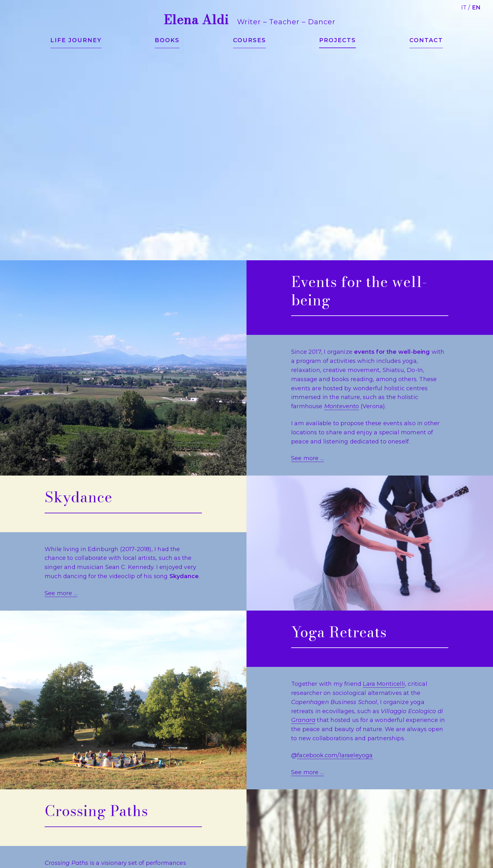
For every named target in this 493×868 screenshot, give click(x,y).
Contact (426, 40)
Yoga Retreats (339, 632)
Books (167, 40)
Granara (303, 720)
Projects (338, 40)
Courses (249, 40)
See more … (307, 458)
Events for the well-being (359, 291)
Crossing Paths (96, 811)
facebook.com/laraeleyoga (335, 755)
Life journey (76, 40)
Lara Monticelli (384, 684)
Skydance (78, 497)
